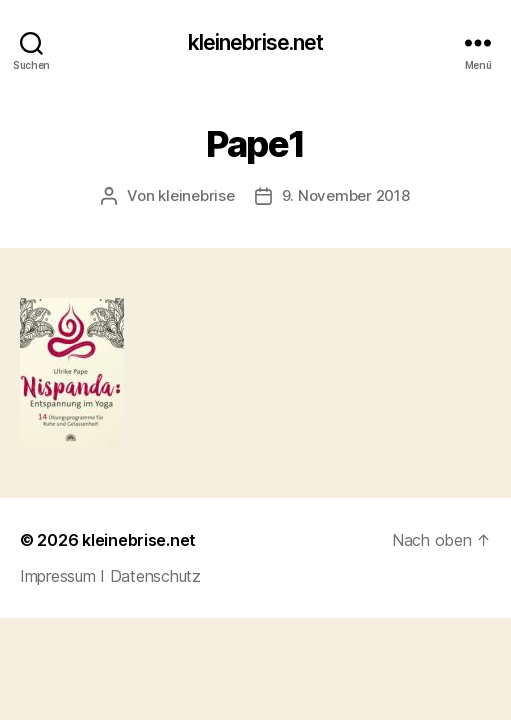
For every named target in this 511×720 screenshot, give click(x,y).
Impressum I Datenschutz (110, 576)
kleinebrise (196, 195)
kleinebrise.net (256, 42)
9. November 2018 (346, 195)
